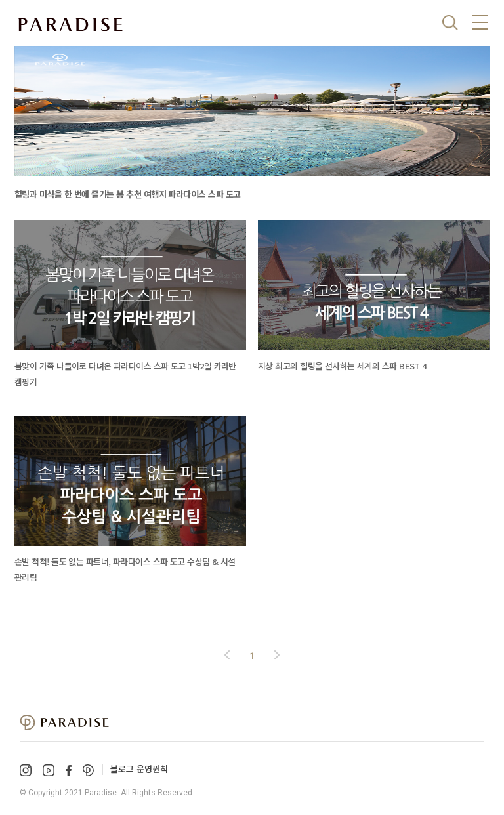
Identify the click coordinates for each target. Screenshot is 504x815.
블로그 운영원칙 (139, 769)
